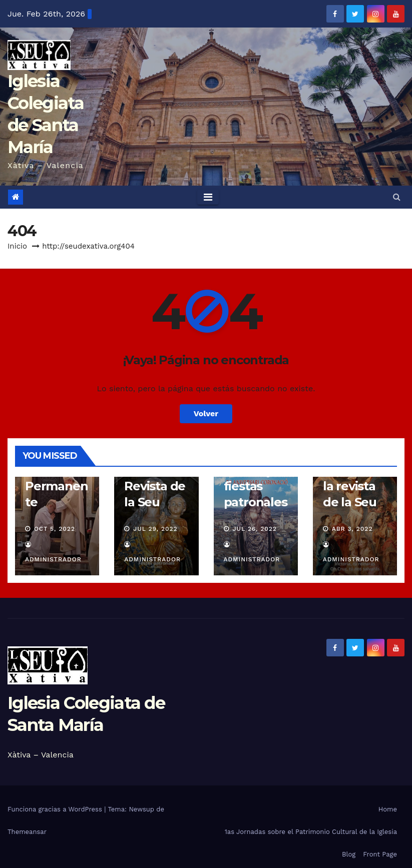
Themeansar (27, 832)
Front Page (380, 854)
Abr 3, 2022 (352, 529)
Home (388, 809)
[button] (397, 197)
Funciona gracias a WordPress (56, 809)
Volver (206, 413)
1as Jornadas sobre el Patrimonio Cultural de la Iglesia (311, 832)
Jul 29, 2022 (155, 529)
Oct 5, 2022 (55, 529)
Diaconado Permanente (57, 486)
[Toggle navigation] (208, 197)
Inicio (17, 246)
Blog (349, 854)
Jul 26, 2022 (255, 529)
